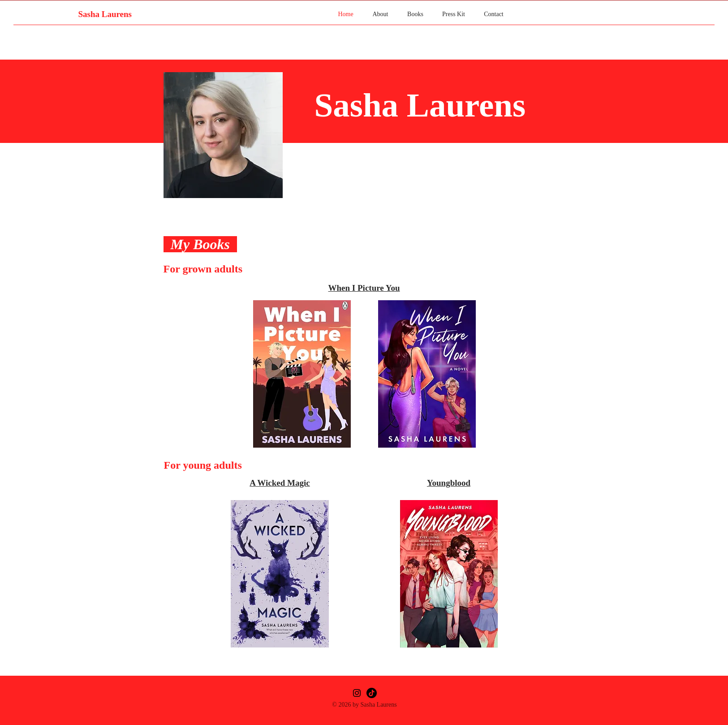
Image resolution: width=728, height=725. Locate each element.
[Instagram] (357, 693)
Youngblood (449, 483)
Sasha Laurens (105, 14)
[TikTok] (372, 693)
